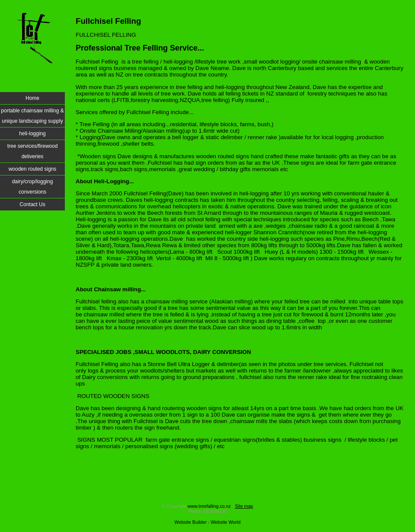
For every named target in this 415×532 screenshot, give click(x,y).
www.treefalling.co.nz (209, 506)
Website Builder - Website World (208, 522)
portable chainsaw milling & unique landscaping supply (32, 116)
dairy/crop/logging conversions (33, 187)
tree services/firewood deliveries (33, 151)
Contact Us (32, 204)
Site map (244, 506)
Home (32, 98)
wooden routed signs (33, 169)
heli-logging (32, 134)
